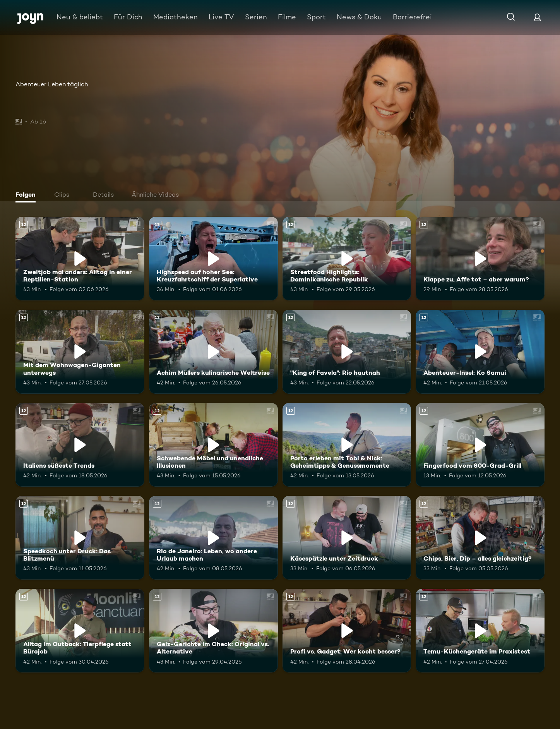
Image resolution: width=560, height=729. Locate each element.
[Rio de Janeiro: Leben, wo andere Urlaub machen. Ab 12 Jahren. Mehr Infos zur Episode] (213, 538)
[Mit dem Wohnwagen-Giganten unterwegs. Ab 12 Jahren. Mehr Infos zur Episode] (80, 352)
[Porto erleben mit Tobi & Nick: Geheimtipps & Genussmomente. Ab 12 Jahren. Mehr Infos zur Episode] (347, 445)
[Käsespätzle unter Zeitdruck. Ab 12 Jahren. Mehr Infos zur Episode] (347, 538)
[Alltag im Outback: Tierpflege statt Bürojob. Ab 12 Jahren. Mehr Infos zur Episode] (80, 631)
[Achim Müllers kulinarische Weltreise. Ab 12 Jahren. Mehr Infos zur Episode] (213, 352)
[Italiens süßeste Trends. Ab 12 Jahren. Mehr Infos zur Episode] (80, 445)
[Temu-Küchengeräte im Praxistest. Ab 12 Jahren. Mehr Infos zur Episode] (480, 631)
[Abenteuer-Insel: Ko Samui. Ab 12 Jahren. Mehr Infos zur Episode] (480, 352)
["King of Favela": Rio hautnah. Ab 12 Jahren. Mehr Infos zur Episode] (347, 352)
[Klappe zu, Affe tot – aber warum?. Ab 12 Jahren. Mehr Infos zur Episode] (480, 259)
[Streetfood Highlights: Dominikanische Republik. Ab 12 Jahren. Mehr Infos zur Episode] (347, 259)
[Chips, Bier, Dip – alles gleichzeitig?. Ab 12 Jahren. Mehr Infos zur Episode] (480, 538)
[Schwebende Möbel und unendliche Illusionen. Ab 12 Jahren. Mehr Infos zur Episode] (213, 445)
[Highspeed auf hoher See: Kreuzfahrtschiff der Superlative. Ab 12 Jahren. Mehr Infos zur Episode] (213, 259)
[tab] (27, 196)
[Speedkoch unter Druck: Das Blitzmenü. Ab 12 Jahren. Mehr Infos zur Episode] (80, 538)
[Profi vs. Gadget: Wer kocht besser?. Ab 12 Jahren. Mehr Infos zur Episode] (347, 631)
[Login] (537, 17)
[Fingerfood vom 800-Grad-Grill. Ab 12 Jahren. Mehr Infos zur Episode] (480, 445)
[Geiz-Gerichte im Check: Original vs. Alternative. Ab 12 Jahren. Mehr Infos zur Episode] (213, 631)
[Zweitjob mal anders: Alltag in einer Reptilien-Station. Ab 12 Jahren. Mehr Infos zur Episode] (80, 259)
